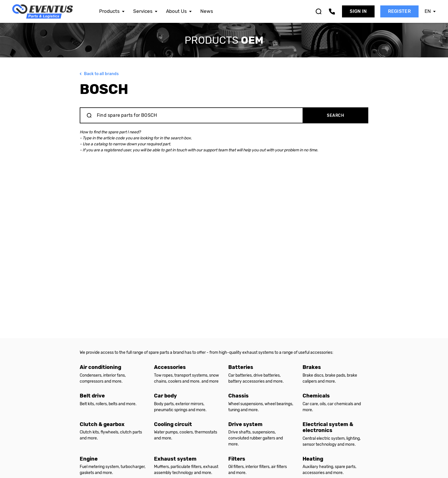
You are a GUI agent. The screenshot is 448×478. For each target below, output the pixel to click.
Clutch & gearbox (102, 424)
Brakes (312, 367)
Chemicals (316, 396)
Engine (89, 459)
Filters (237, 459)
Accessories (170, 367)
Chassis (238, 396)
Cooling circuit (173, 424)
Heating (313, 459)
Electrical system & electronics (328, 427)
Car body (165, 396)
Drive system (245, 424)
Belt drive (92, 396)
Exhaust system (175, 459)
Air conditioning (100, 367)
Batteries (241, 367)
